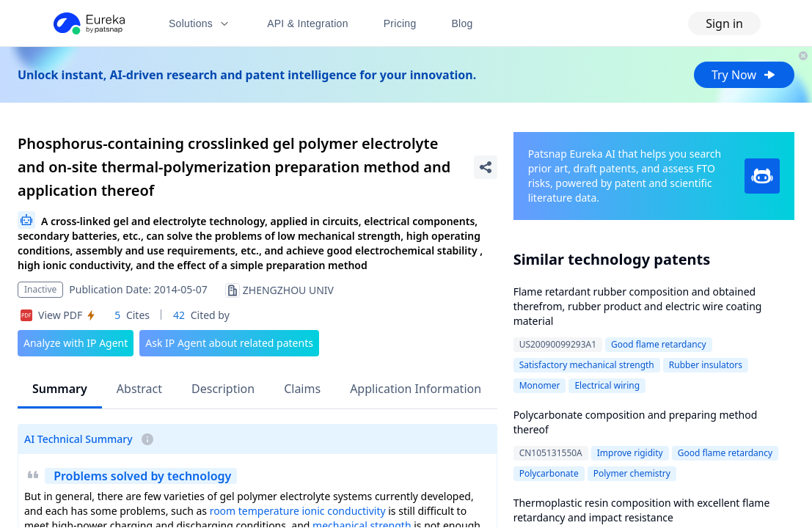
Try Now (744, 75)
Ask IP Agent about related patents (229, 343)
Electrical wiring (607, 385)
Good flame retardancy (659, 344)
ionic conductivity (343, 511)
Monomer (540, 385)
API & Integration (308, 23)
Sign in (724, 23)
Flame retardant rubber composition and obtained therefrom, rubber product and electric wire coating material (638, 306)
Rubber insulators (706, 365)
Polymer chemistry (632, 473)
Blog (462, 23)
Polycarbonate (549, 473)
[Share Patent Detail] (486, 167)
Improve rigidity (630, 453)
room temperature (255, 511)
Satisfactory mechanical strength (587, 365)
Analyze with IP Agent (76, 343)
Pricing (400, 23)
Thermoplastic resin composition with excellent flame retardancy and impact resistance (642, 510)
